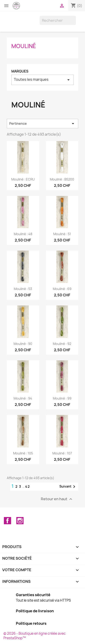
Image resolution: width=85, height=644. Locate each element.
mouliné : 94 (23, 398)
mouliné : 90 (23, 344)
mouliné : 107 (62, 453)
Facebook (7, 521)
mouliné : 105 (23, 453)
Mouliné (24, 46)
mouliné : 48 (23, 234)
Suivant (68, 487)
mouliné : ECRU (23, 179)
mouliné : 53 (23, 289)
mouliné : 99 (62, 398)
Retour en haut (57, 499)
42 (28, 487)
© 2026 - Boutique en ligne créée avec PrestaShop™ (35, 636)
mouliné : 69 (62, 289)
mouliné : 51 (62, 234)
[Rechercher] (58, 20)
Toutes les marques (42, 80)
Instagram (20, 521)
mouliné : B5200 (62, 179)
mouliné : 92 (62, 344)
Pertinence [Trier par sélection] (42, 124)
